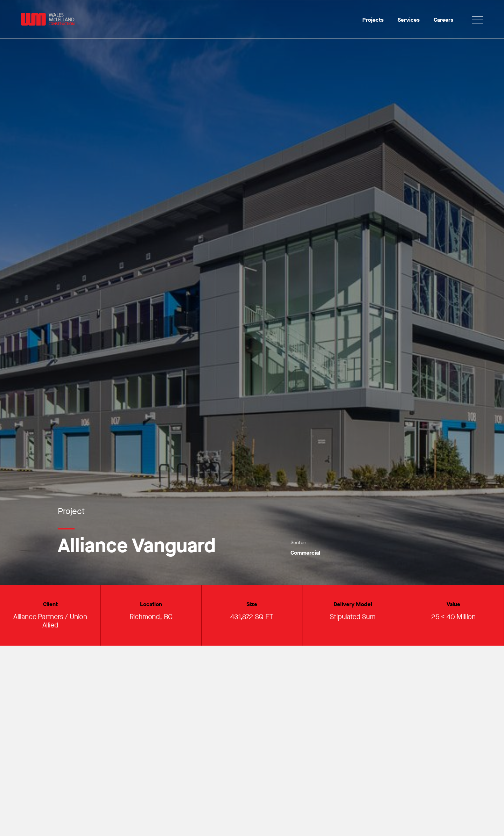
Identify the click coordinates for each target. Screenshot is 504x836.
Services (409, 20)
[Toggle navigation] (477, 21)
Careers (443, 20)
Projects (373, 20)
